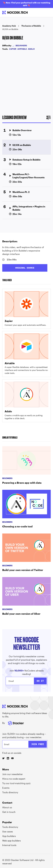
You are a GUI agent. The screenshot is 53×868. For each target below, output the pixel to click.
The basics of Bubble (31, 26)
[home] (15, 12)
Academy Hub (9, 26)
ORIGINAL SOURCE (25, 268)
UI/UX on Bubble (10, 29)
